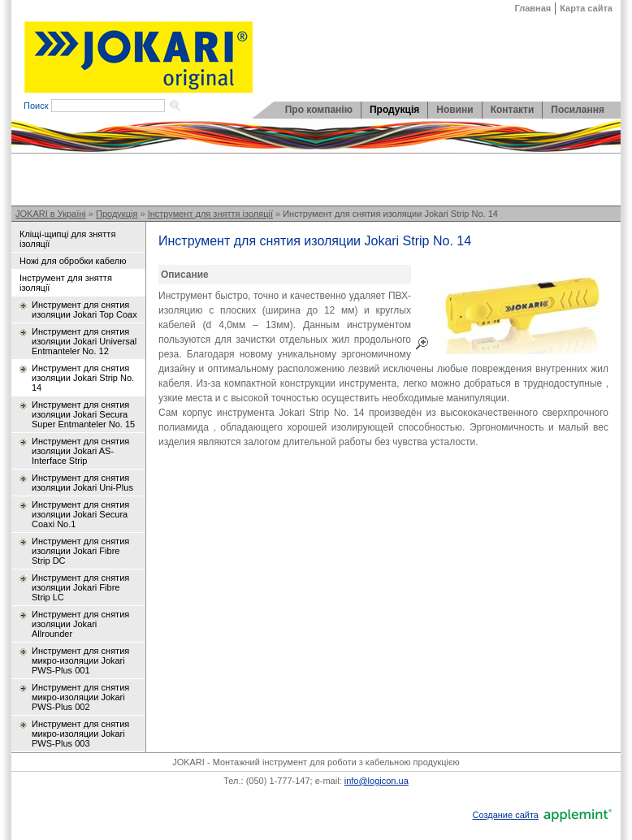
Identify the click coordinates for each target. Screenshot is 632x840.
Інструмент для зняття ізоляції (210, 214)
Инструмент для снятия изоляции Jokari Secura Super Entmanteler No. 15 (83, 414)
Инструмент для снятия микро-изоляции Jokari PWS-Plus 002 (80, 697)
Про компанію (319, 110)
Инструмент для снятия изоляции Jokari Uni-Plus (82, 483)
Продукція (394, 110)
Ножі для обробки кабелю (73, 261)
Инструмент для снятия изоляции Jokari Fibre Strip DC (80, 551)
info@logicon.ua (377, 781)
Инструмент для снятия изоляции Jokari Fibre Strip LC (80, 587)
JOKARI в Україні (51, 214)
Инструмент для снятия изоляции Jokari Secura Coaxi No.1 (80, 514)
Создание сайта (505, 815)
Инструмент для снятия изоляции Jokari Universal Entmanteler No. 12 (84, 341)
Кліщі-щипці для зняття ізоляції (67, 239)
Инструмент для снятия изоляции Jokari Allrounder (80, 624)
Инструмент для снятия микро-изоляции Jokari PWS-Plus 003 (80, 734)
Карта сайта (586, 8)
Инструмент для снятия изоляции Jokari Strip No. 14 (390, 214)
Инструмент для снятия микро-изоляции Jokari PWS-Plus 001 (80, 660)
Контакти (513, 110)
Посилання (578, 110)
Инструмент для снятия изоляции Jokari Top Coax (84, 310)
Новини (455, 110)
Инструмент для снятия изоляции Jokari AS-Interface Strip (80, 451)
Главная (533, 8)
